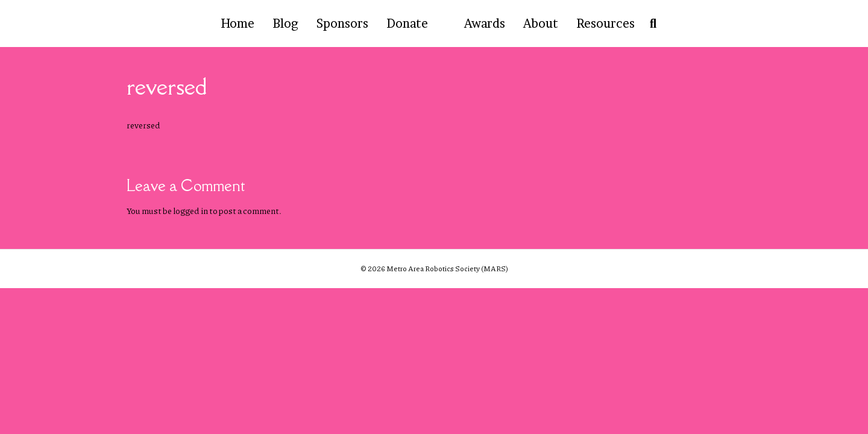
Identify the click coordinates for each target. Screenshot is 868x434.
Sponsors (342, 24)
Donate (407, 24)
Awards (485, 24)
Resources (605, 24)
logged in (190, 210)
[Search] (650, 24)
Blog (285, 24)
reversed (143, 125)
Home (237, 24)
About (541, 24)
